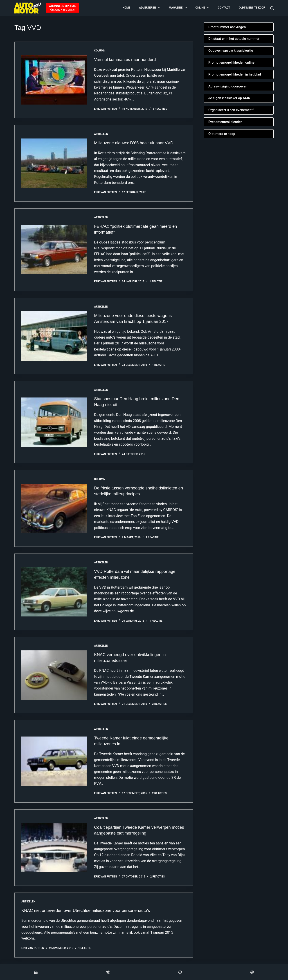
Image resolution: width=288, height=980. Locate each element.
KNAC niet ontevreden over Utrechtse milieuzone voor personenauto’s (91, 910)
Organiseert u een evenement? (231, 110)
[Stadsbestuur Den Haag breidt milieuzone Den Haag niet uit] (54, 422)
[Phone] (108, 972)
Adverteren (150, 8)
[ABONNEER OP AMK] (62, 8)
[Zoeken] (272, 8)
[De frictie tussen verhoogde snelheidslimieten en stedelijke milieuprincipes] (54, 509)
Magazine (178, 8)
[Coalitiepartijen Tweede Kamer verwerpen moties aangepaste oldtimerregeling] (54, 848)
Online (203, 8)
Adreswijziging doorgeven (228, 86)
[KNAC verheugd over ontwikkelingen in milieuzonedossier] (54, 675)
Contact (224, 8)
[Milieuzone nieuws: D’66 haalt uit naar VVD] (54, 163)
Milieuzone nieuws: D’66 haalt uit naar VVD (137, 143)
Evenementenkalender (225, 122)
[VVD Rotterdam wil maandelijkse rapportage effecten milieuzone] (54, 592)
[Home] (36, 972)
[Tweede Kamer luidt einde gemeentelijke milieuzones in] (54, 761)
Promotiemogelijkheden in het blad (235, 74)
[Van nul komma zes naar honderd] (54, 80)
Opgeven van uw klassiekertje (231, 51)
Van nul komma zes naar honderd (128, 59)
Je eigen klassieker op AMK (229, 98)
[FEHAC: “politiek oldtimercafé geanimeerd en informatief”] (54, 250)
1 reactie (156, 281)
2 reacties (159, 793)
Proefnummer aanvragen (227, 27)
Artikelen (101, 134)
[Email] (252, 972)
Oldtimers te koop (252, 8)
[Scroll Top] (180, 972)
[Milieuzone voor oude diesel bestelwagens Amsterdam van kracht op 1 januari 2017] (54, 336)
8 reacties (160, 109)
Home (126, 8)
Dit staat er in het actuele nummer (234, 39)
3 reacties (159, 704)
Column (100, 51)
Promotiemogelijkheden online (231, 63)
